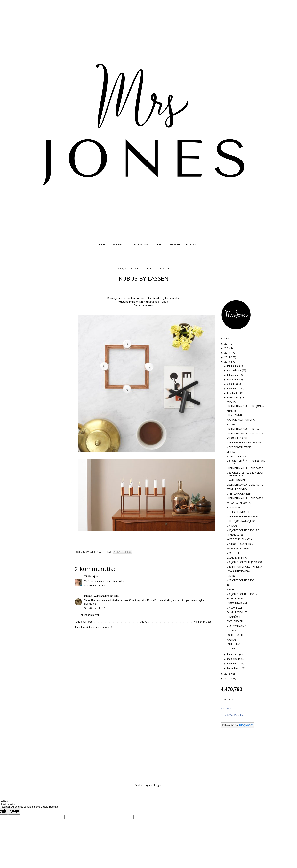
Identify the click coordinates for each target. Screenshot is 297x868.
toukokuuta (234, 398)
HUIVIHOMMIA (234, 415)
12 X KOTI (159, 245)
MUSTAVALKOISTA (237, 626)
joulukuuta (233, 366)
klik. (178, 298)
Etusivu (143, 622)
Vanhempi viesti (203, 622)
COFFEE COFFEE (235, 635)
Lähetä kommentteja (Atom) (96, 627)
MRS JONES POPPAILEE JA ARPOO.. (245, 562)
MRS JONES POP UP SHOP (240, 580)
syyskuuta (233, 379)
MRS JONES (116, 245)
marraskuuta (234, 370)
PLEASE (230, 589)
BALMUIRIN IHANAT (237, 558)
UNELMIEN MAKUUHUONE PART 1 (245, 498)
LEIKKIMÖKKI (233, 617)
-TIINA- (87, 577)
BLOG (102, 245)
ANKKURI (231, 411)
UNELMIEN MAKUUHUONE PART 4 (245, 434)
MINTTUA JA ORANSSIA (239, 494)
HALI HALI (232, 649)
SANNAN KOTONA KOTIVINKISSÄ (244, 567)
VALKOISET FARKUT (237, 438)
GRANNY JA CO (235, 535)
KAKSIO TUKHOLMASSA (239, 539)
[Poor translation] (14, 811)
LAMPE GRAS (233, 644)
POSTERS (231, 640)
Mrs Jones (226, 708)
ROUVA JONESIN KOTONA (241, 420)
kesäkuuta (233, 393)
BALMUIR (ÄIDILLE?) (237, 612)
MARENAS (232, 526)
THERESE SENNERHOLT (239, 512)
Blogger (157, 785)
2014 (227, 357)
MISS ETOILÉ (233, 553)
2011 (227, 678)
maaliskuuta (234, 659)
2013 (227, 362)
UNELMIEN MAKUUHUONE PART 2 (245, 485)
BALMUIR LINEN (235, 599)
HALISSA (231, 424)
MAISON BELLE (234, 608)
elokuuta (232, 384)
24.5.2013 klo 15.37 (94, 608)
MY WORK (175, 245)
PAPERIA (231, 402)
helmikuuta (233, 664)
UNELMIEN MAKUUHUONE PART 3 (245, 468)
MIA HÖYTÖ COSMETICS (240, 544)
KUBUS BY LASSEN (236, 456)
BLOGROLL (192, 245)
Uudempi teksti (84, 622)
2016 (227, 348)
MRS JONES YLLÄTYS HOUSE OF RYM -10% (246, 462)
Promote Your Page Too (232, 715)
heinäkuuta (233, 389)
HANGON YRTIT (235, 507)
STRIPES (231, 452)
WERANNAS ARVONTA (239, 503)
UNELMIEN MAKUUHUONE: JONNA (245, 406)
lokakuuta (233, 375)
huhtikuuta (233, 654)
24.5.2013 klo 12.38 (94, 586)
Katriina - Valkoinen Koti (96, 596)
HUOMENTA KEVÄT (237, 603)
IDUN (229, 585)
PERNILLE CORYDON (238, 489)
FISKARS (231, 576)
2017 (227, 344)
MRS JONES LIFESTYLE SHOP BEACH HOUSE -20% (245, 474)
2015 (227, 353)
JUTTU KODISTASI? (138, 245)
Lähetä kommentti (90, 615)
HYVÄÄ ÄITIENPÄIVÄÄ (238, 571)
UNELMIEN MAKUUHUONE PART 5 (245, 429)
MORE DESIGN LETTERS (239, 447)
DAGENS (231, 631)
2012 (227, 674)
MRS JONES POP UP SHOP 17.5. (243, 530)
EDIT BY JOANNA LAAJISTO (241, 521)
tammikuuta (234, 668)
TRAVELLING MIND (237, 480)
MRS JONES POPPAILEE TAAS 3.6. (244, 443)
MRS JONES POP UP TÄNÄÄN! (242, 517)
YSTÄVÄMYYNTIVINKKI (238, 549)
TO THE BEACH (235, 621)
